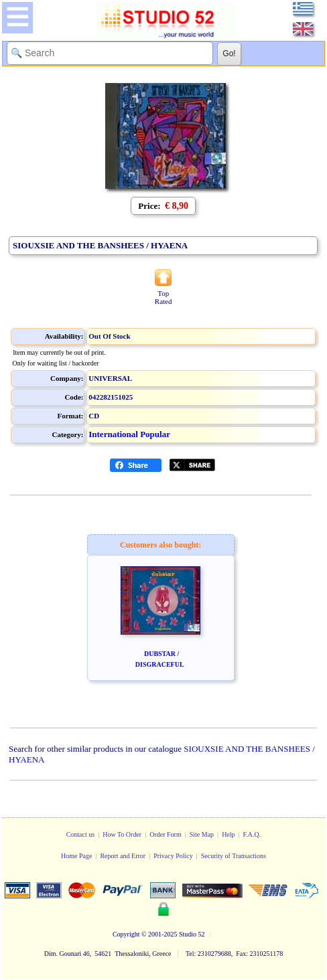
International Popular (129, 434)
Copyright (126, 934)
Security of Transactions (234, 856)
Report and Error (123, 856)
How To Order (122, 834)
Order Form (166, 834)
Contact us (81, 834)
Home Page (76, 856)
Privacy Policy (173, 856)
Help (228, 834)
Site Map (202, 834)
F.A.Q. (252, 834)
